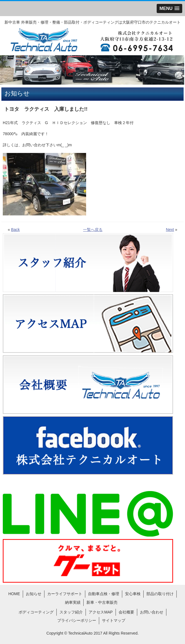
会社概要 (126, 612)
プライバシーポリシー (77, 620)
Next (170, 230)
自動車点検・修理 (104, 594)
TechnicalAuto (80, 633)
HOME (14, 594)
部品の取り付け (160, 594)
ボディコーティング (36, 612)
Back (15, 230)
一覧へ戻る (93, 230)
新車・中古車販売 (102, 602)
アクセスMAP (101, 612)
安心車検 (133, 594)
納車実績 (73, 602)
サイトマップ (114, 620)
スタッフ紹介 (71, 612)
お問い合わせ (152, 612)
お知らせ (34, 594)
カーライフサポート (65, 594)
